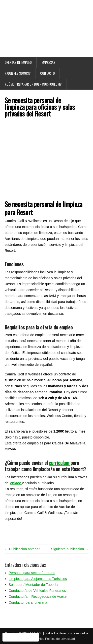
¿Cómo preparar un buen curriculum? (33, 84)
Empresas (48, 62)
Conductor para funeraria (28, 602)
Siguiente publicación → (70, 549)
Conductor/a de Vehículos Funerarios (37, 591)
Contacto (47, 73)
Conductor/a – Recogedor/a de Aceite (38, 597)
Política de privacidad (60, 639)
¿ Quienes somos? (18, 73)
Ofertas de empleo (18, 62)
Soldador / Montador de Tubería (33, 585)
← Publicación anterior (22, 549)
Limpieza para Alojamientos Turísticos (38, 579)
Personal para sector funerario (32, 573)
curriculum (60, 463)
